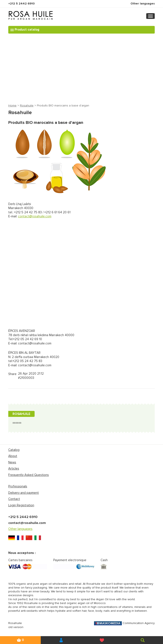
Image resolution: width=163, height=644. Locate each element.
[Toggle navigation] (150, 16)
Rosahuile (27, 105)
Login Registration (21, 505)
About (13, 456)
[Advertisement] (81, 69)
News (12, 462)
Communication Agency (124, 623)
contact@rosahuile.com (35, 216)
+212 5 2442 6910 (21, 4)
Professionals (18, 486)
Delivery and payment (24, 493)
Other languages (143, 4)
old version (16, 627)
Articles (14, 468)
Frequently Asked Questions (29, 475)
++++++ (17, 423)
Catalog (14, 450)
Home (12, 105)
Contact (14, 499)
